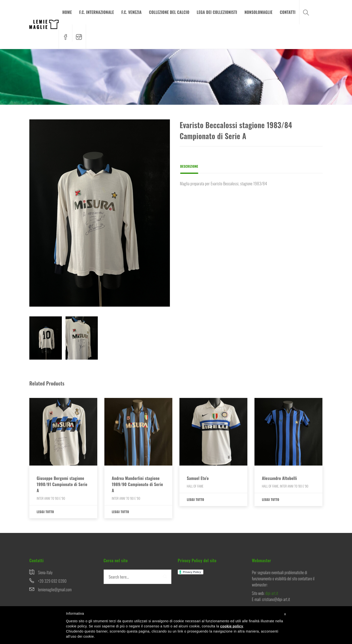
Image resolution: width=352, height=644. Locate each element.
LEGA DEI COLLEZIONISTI (217, 12)
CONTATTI (288, 12)
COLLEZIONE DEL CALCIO (169, 12)
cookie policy (232, 626)
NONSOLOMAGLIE (258, 12)
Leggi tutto (45, 512)
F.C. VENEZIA (131, 12)
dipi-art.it (272, 593)
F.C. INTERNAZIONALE (97, 12)
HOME (67, 12)
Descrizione (189, 166)
